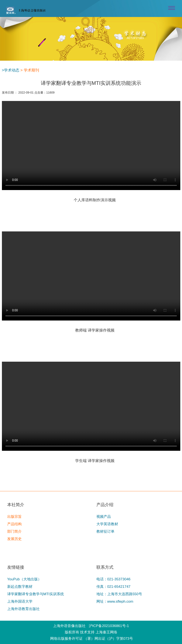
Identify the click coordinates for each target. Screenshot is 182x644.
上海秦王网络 (106, 632)
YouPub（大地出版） (24, 579)
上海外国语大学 (20, 601)
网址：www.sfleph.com (115, 601)
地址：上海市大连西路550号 (119, 594)
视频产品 (104, 517)
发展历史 (14, 539)
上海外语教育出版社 (23, 609)
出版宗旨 (14, 517)
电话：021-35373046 (114, 579)
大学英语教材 (107, 524)
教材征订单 (105, 531)
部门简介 (14, 531)
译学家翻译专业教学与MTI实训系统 (36, 594)
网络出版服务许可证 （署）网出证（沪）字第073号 (92, 639)
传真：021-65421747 (114, 587)
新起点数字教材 (20, 587)
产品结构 (14, 524)
